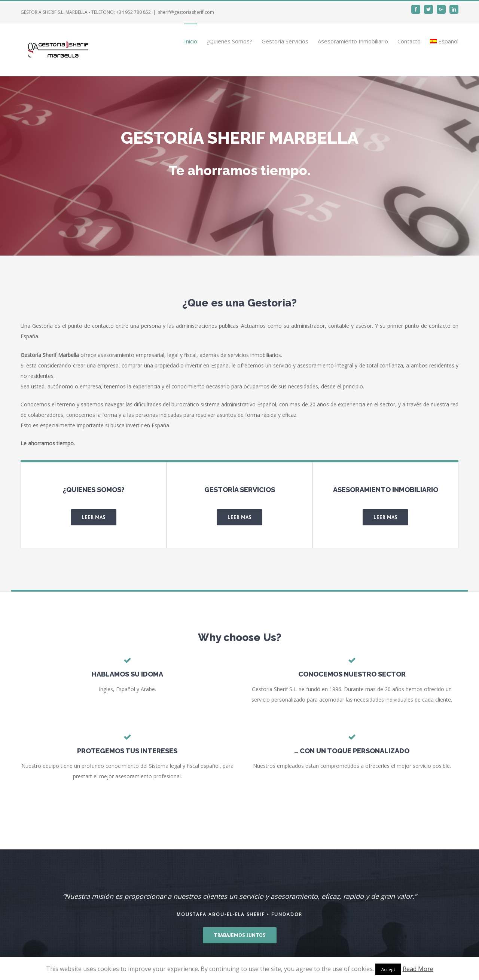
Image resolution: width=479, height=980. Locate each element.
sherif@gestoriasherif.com (186, 12)
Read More (418, 969)
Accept (388, 969)
